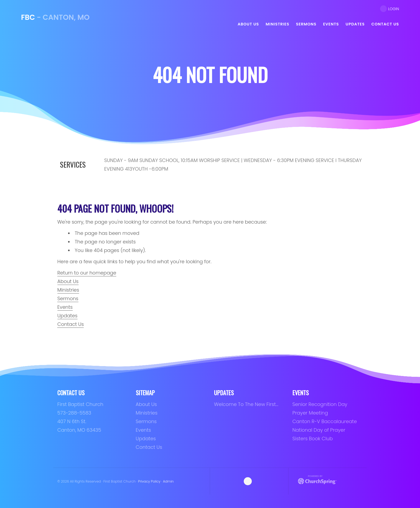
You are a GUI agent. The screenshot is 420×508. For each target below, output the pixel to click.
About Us (68, 281)
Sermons (68, 298)
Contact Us (71, 324)
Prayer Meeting (310, 413)
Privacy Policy (149, 481)
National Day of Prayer (319, 430)
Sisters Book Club (313, 439)
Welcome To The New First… (246, 404)
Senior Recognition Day (320, 404)
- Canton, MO (55, 17)
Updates (67, 316)
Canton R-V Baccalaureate (325, 421)
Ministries (68, 290)
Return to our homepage (87, 273)
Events (65, 307)
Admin (168, 481)
